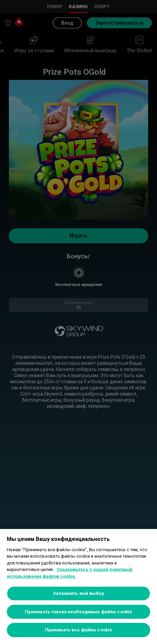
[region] (78, 586)
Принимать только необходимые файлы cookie (78, 612)
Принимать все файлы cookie (78, 630)
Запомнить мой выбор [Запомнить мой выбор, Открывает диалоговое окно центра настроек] (78, 593)
